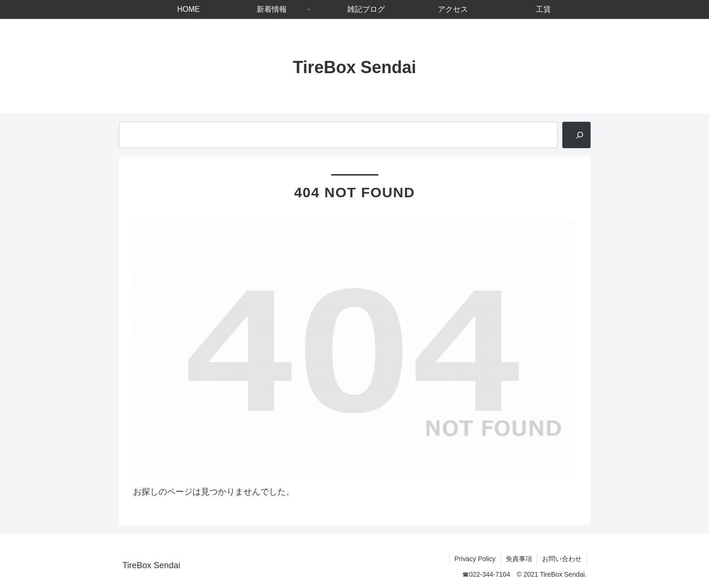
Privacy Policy (475, 559)
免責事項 (519, 559)
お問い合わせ (562, 559)
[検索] (576, 135)
